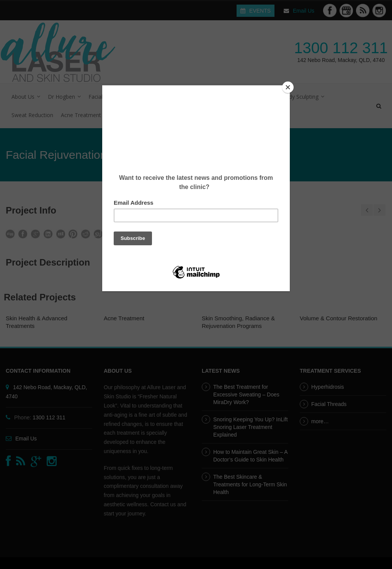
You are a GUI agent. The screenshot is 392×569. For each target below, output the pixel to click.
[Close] (288, 87)
